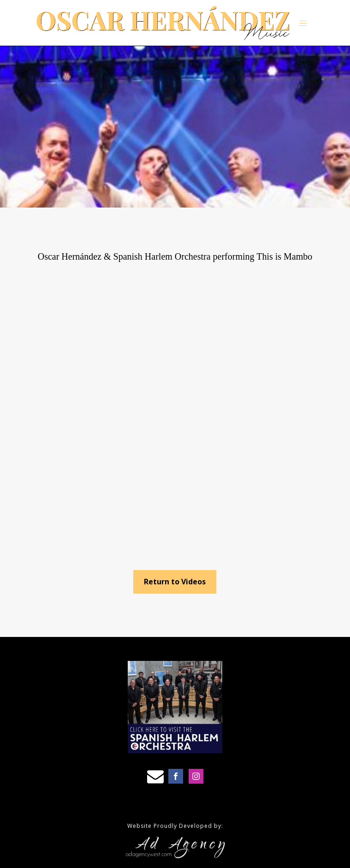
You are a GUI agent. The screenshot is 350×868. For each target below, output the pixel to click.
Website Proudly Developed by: (175, 826)
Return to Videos (175, 582)
